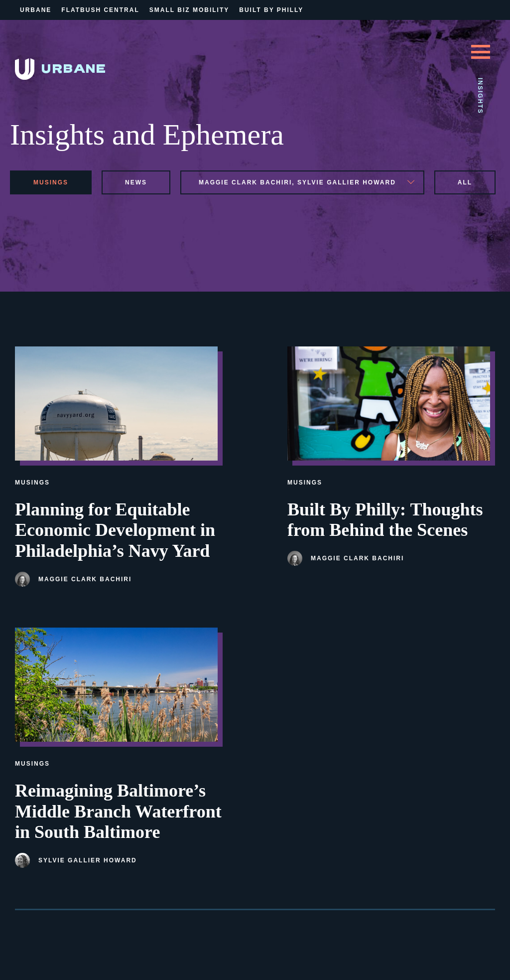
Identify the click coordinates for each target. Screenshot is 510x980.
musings (51, 182)
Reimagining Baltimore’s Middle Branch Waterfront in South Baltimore (118, 812)
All (465, 182)
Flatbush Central (100, 10)
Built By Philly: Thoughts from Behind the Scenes (385, 520)
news (136, 182)
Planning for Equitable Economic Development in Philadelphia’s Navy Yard (115, 530)
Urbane (36, 10)
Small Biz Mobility (189, 10)
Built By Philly (271, 10)
